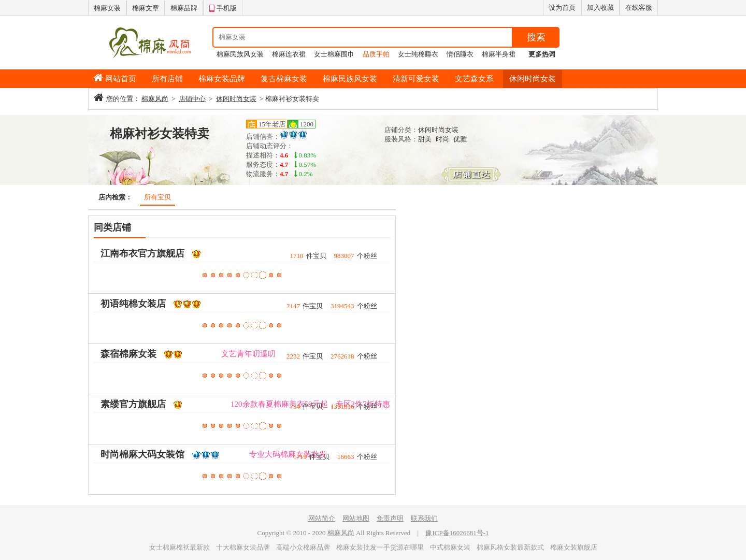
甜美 (425, 139)
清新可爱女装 (416, 79)
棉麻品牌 (184, 8)
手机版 (223, 7)
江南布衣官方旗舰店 (142, 253)
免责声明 (390, 518)
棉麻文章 (146, 8)
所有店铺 (167, 79)
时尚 (442, 139)
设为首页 (562, 8)
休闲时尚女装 (533, 79)
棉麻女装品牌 (222, 79)
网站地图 (356, 518)
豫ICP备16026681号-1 (457, 533)
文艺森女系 (474, 79)
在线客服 (639, 8)
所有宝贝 (157, 197)
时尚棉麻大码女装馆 (142, 454)
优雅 (460, 139)
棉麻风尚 (155, 99)
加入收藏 (600, 8)
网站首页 (121, 79)
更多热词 (542, 54)
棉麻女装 (107, 8)
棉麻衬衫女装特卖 (160, 134)
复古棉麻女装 (284, 79)
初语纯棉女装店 (133, 304)
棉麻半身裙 (499, 54)
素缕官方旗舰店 (133, 404)
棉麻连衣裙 (289, 54)
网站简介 (322, 518)
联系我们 (424, 518)
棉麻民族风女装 (240, 54)
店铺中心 (192, 99)
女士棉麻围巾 (334, 54)
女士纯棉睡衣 (418, 54)
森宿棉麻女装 (128, 354)
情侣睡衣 (460, 54)
